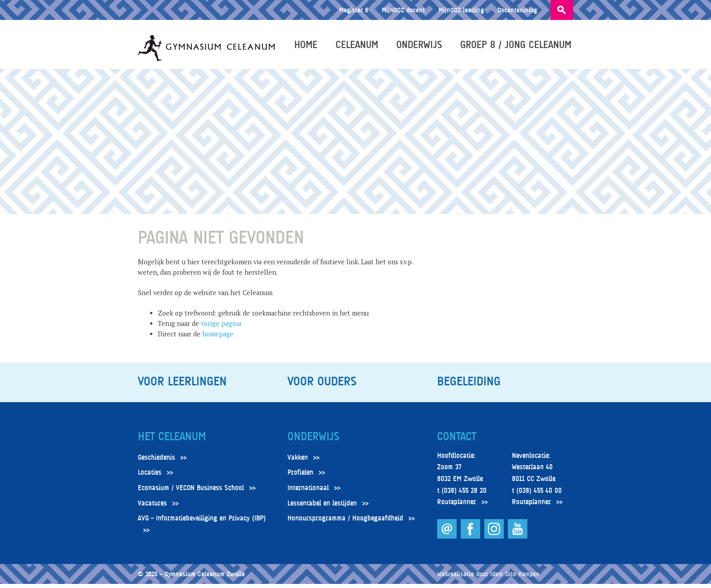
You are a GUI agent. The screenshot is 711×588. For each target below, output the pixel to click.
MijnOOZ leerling (461, 10)
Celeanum (359, 46)
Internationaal (308, 492)
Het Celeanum (172, 441)
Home (308, 46)
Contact (457, 441)
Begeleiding (469, 385)
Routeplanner (457, 506)
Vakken (298, 462)
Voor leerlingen (182, 385)
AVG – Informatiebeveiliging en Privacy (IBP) (202, 522)
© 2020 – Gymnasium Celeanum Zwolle (191, 578)
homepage (218, 338)
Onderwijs (421, 46)
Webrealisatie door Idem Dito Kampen (488, 578)
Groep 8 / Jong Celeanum (518, 46)
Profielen (300, 476)
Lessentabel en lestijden (322, 507)
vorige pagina (221, 328)
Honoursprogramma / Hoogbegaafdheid (345, 522)
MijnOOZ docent (403, 10)
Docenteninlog (517, 10)
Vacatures (152, 507)
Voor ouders (322, 385)
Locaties (150, 476)
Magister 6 (354, 10)
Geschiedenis (156, 462)
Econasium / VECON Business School (191, 492)
